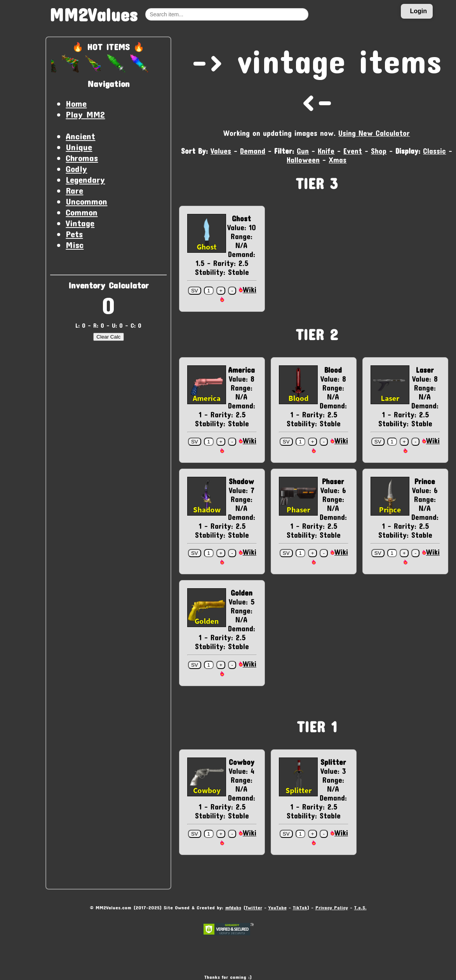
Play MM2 (85, 114)
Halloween (303, 160)
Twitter (254, 907)
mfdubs (233, 907)
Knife (326, 151)
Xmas (338, 160)
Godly (76, 169)
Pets (74, 234)
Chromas (82, 158)
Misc (75, 245)
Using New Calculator (374, 133)
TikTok (300, 907)
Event (353, 151)
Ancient (80, 136)
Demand (253, 151)
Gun (303, 151)
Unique (79, 147)
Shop (379, 151)
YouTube (278, 907)
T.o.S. (360, 907)
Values (221, 151)
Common (82, 212)
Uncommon (86, 201)
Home (76, 103)
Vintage (80, 223)
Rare (74, 190)
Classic (434, 151)
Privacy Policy (332, 907)
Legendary (85, 179)
